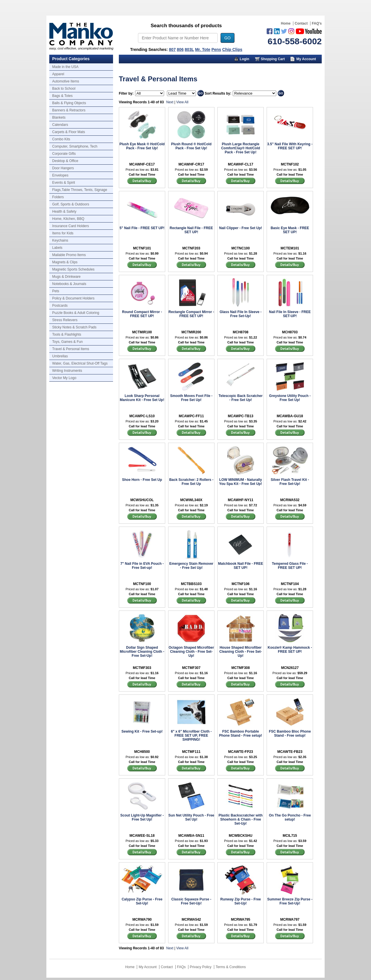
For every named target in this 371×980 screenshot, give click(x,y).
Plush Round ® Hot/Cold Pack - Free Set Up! (191, 146)
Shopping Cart (273, 59)
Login (244, 59)
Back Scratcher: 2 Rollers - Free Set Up (191, 482)
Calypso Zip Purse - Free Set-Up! (142, 901)
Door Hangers (63, 168)
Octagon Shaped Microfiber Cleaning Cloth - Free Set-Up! (191, 652)
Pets (56, 291)
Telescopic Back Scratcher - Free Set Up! (241, 398)
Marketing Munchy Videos (217, 68)
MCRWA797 (290, 920)
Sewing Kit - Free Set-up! (142, 731)
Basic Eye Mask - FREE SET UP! (290, 230)
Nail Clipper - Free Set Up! (241, 228)
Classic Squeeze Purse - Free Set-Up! (191, 901)
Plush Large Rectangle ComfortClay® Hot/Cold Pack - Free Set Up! (241, 148)
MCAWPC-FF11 (191, 416)
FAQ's (317, 23)
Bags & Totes (62, 96)
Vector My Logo (64, 378)
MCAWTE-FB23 (290, 752)
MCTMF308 (240, 668)
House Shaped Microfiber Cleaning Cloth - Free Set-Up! (241, 652)
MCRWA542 (191, 920)
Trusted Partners (300, 68)
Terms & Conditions (231, 967)
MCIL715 (290, 836)
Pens (216, 49)
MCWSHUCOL (142, 500)
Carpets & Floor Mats (69, 132)
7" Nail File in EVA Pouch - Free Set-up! (142, 566)
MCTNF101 (142, 248)
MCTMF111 (191, 752)
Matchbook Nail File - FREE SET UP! (240, 566)
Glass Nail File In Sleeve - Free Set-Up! (241, 314)
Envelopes (60, 175)
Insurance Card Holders (71, 226)
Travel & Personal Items (71, 349)
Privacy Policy (201, 967)
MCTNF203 (191, 248)
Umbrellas (60, 356)
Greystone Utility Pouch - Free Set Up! (290, 398)
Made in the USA (65, 67)
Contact (301, 23)
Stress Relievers (65, 320)
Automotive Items (66, 81)
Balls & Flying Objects (69, 103)
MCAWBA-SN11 (191, 836)
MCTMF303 (142, 668)
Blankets (59, 117)
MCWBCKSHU (240, 836)
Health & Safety (64, 212)
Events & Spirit (64, 183)
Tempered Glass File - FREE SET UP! (290, 566)
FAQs (181, 967)
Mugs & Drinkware (66, 277)
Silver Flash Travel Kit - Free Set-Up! (290, 482)
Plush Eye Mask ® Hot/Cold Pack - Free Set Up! (142, 146)
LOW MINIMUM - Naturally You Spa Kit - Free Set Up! (241, 482)
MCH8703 (290, 332)
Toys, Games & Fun (67, 342)
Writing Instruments (67, 371)
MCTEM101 (290, 248)
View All (182, 102)
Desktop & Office (65, 161)
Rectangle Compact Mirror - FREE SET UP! (191, 314)
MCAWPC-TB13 (241, 416)
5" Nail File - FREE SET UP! (142, 228)
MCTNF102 (290, 164)
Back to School (64, 89)
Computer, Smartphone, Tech (75, 146)
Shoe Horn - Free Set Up (142, 480)
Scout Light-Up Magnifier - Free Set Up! (142, 817)
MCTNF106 (241, 584)
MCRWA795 (241, 920)
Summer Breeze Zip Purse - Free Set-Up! (290, 901)
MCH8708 (241, 332)
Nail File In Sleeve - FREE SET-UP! (290, 314)
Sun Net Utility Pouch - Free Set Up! (191, 817)
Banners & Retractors (69, 110)
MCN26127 (290, 668)
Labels (57, 248)
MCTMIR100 (142, 332)
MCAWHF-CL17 (240, 164)
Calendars (60, 125)
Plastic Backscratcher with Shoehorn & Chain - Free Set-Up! (241, 819)
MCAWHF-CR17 (191, 164)
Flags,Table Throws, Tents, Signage (80, 190)
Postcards (60, 306)
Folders (58, 197)
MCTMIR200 (191, 332)
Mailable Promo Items (69, 255)
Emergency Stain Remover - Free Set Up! (191, 566)
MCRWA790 (142, 920)
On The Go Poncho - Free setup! (290, 817)
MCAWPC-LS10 (142, 416)
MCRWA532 (290, 500)
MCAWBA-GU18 (290, 416)
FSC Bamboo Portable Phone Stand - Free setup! (241, 733)
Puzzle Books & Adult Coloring (76, 313)
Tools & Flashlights (67, 334)
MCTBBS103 (191, 584)
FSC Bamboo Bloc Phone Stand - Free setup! (290, 733)
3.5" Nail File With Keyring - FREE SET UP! (290, 146)
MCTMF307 (191, 668)
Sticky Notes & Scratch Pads (74, 327)
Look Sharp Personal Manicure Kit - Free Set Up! (142, 398)
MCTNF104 (290, 584)
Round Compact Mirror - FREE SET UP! (142, 314)
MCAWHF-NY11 (241, 500)
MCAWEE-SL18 (142, 836)
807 (172, 49)
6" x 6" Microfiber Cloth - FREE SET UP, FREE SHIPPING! (191, 736)
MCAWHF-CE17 (142, 164)
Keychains (60, 240)
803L (189, 49)
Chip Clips (232, 49)
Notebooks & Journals (69, 284)
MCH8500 (142, 752)
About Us (263, 68)
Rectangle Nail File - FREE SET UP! (191, 230)
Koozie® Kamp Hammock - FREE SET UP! (290, 650)
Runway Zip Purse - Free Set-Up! (241, 901)
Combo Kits (61, 139)
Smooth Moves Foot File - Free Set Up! (191, 398)
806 (180, 49)
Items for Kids (63, 233)
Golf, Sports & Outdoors (71, 204)
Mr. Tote (203, 49)
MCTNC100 (240, 248)
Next (170, 102)
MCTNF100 (142, 584)
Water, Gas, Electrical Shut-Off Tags (80, 363)
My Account (306, 59)
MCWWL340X (191, 500)
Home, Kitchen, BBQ (68, 219)
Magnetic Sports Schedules (73, 269)
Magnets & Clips (65, 262)
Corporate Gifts (64, 154)
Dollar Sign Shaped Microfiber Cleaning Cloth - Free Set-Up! (142, 652)
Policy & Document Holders (73, 298)
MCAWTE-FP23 (241, 752)
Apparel (58, 74)
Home (286, 23)
